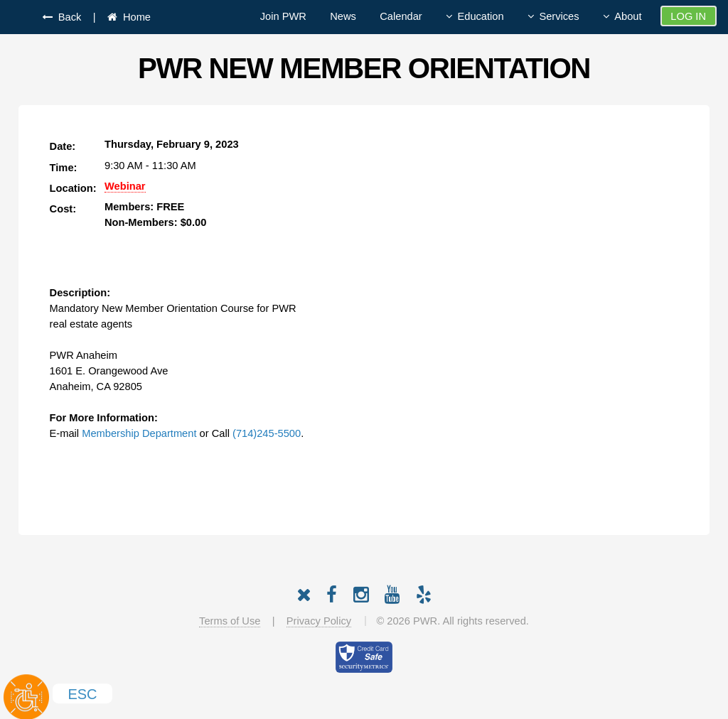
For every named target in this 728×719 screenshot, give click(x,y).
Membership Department (139, 433)
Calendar (401, 16)
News (343, 16)
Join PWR (283, 16)
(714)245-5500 (267, 433)
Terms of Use (230, 621)
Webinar (125, 186)
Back (67, 17)
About (628, 16)
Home (134, 17)
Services (559, 16)
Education (480, 16)
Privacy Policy (319, 621)
